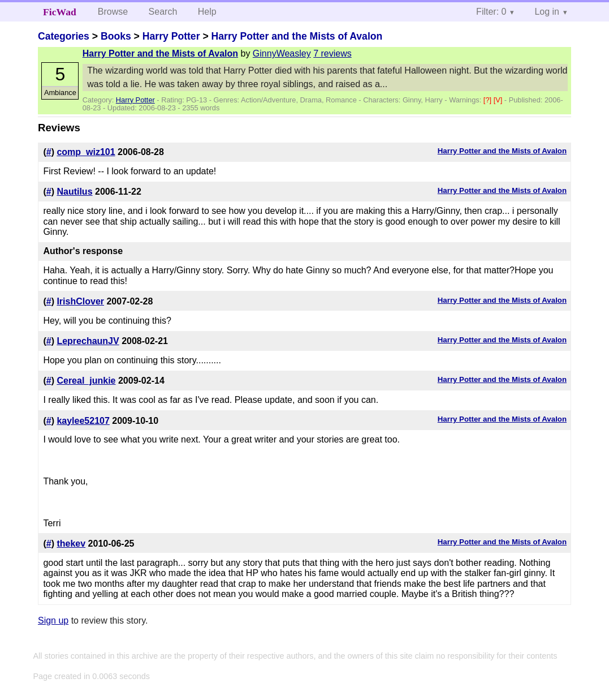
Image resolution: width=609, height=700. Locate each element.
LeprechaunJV (88, 341)
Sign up (53, 620)
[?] (489, 100)
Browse (113, 12)
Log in (547, 12)
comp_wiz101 (86, 152)
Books (116, 36)
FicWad (60, 12)
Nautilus (74, 192)
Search (163, 12)
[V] (499, 100)
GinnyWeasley (282, 53)
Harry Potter (171, 36)
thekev (71, 544)
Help (207, 12)
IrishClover (80, 301)
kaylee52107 (83, 421)
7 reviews (332, 53)
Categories (64, 36)
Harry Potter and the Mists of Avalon (297, 36)
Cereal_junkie (86, 381)
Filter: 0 (491, 12)
